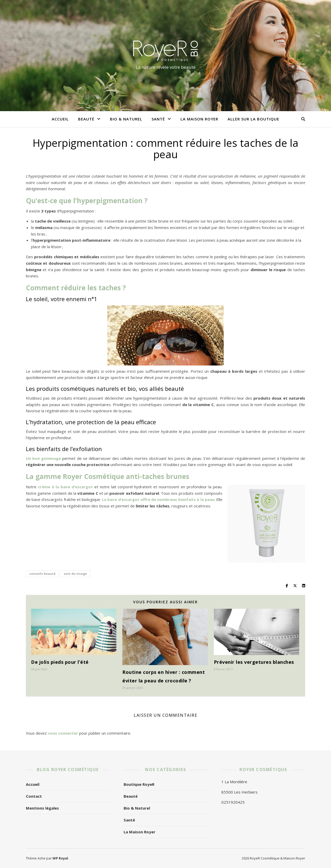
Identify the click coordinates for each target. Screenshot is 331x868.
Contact (34, 796)
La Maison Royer (199, 119)
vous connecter (63, 733)
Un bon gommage (43, 458)
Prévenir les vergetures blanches (254, 662)
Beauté (86, 119)
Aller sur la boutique (253, 119)
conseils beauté (42, 574)
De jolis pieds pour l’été (60, 662)
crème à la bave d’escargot (65, 487)
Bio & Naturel (126, 119)
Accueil (60, 119)
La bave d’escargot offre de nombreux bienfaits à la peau (158, 499)
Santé (158, 119)
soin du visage (75, 574)
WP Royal (60, 858)
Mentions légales (42, 808)
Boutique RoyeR (139, 784)
